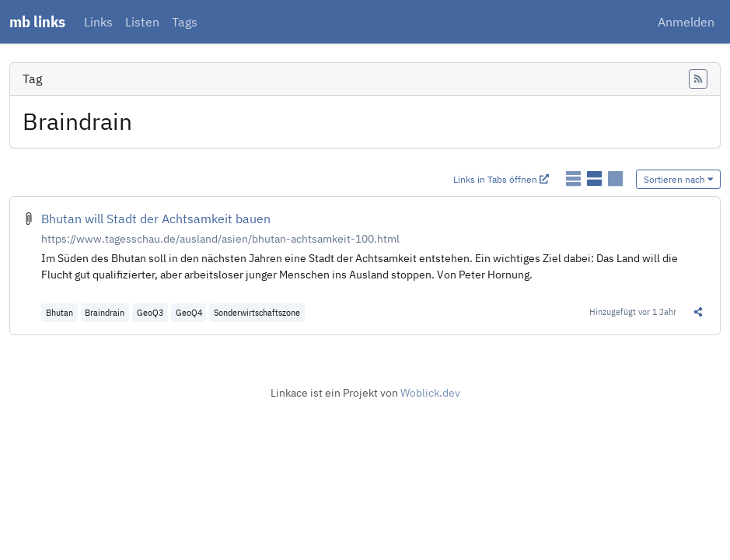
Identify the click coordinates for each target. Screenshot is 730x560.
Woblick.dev (430, 393)
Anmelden (686, 22)
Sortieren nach (679, 179)
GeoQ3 (150, 312)
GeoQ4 (189, 312)
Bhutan (59, 312)
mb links (37, 21)
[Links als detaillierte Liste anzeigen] (596, 178)
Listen (142, 22)
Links (98, 22)
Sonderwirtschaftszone (257, 312)
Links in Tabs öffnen (501, 179)
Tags (185, 22)
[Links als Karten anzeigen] (615, 178)
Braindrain (105, 312)
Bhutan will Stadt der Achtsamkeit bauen (156, 219)
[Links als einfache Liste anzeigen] (575, 178)
